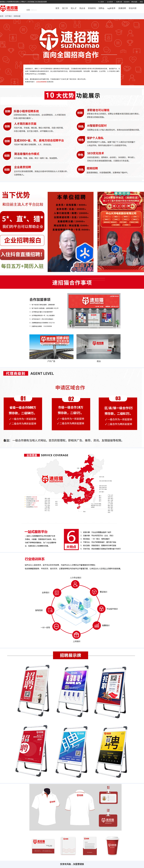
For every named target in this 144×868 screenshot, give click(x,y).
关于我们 (9, 16)
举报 (141, 2)
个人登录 (101, 2)
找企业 (82, 8)
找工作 (65, 8)
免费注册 (119, 2)
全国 (32, 10)
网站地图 (134, 2)
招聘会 (102, 8)
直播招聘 (122, 8)
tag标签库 (111, 8)
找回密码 (127, 2)
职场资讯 (92, 8)
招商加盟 (17, 16)
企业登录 (110, 2)
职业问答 (133, 8)
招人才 (74, 8)
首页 (57, 8)
